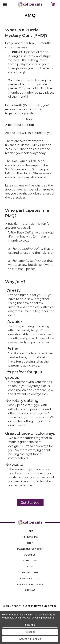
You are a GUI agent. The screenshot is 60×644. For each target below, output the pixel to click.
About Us (30, 555)
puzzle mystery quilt (30, 549)
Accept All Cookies (30, 639)
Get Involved (30, 573)
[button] (30, 503)
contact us (30, 561)
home (30, 531)
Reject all (30, 632)
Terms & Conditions (30, 584)
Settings (30, 625)
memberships (30, 537)
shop (30, 543)
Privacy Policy (30, 578)
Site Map (30, 590)
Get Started (30, 503)
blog (30, 567)
